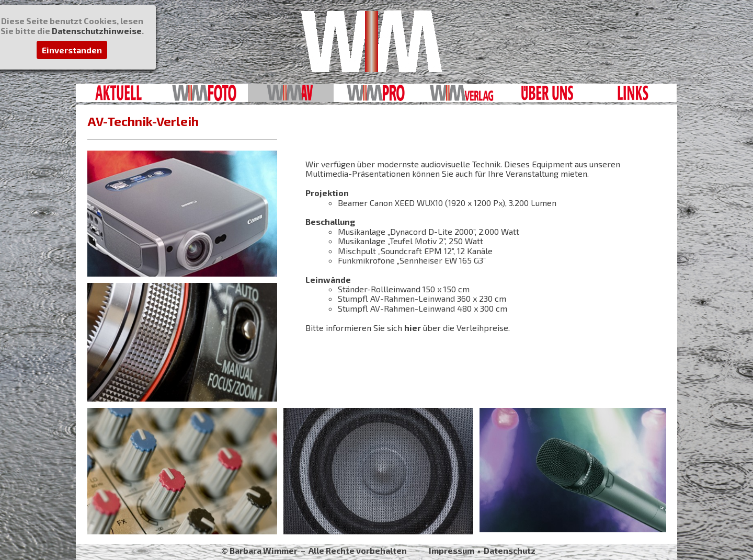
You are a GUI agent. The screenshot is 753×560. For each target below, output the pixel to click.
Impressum (452, 550)
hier (413, 328)
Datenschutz (510, 550)
